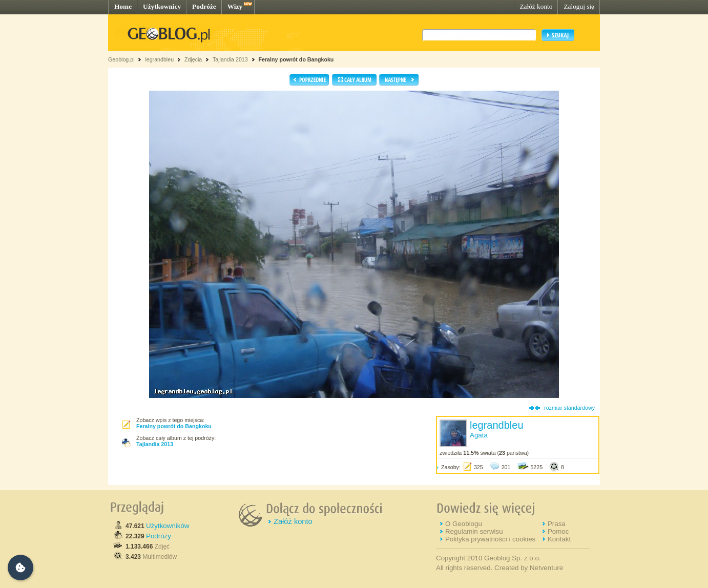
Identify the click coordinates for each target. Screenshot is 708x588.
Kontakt (559, 539)
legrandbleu (159, 59)
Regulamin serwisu (474, 531)
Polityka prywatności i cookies (490, 539)
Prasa (557, 524)
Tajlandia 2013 (230, 59)
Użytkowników (168, 526)
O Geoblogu (464, 524)
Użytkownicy (162, 6)
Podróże (204, 6)
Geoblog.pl (121, 59)
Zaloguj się (579, 6)
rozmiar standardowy (569, 408)
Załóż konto (536, 6)
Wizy (235, 6)
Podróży (159, 536)
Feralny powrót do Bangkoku (296, 59)
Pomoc (558, 531)
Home (123, 6)
